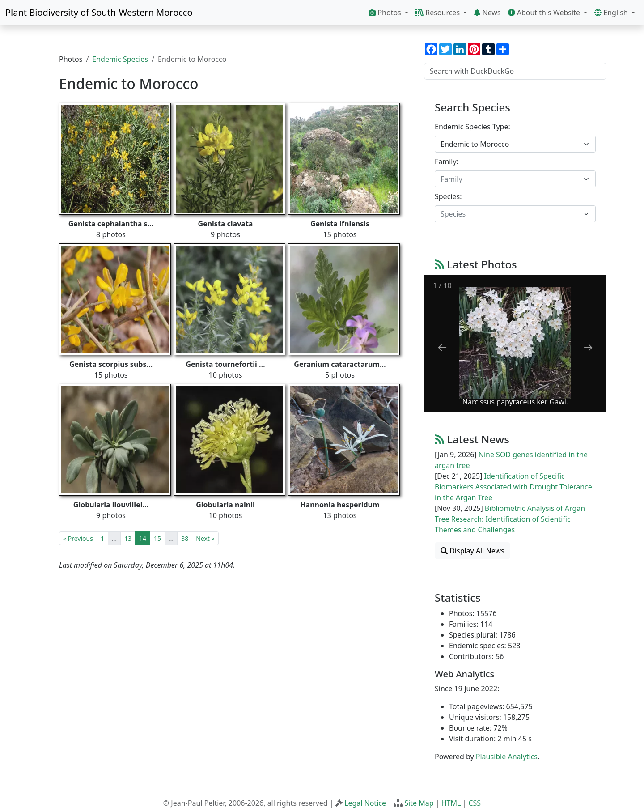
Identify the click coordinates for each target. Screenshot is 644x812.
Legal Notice (365, 803)
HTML (451, 803)
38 (185, 538)
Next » (205, 538)
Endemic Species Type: (472, 127)
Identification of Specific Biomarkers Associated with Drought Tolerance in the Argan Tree (513, 487)
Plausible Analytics (507, 757)
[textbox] (510, 179)
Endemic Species (120, 59)
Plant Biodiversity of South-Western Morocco (99, 12)
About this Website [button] (545, 13)
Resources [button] (439, 13)
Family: (447, 162)
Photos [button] (386, 13)
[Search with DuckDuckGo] (515, 71)
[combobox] (515, 144)
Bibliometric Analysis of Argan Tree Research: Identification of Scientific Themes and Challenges (510, 519)
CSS (475, 803)
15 (157, 538)
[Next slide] (588, 347)
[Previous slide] (442, 347)
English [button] (612, 13)
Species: (448, 196)
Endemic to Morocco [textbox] (475, 144)
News (487, 13)
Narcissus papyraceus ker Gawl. (515, 402)
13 (128, 538)
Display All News (472, 551)
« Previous (78, 538)
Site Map (419, 803)
